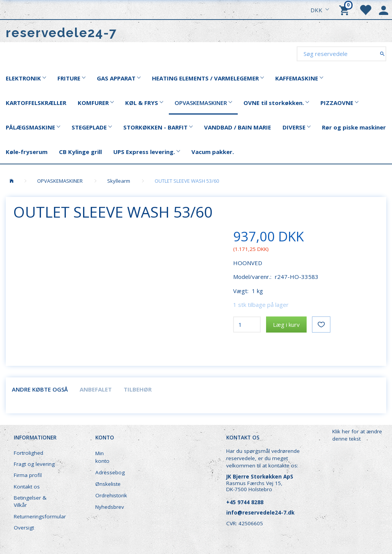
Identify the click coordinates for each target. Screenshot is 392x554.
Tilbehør (138, 389)
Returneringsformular (39, 516)
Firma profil (28, 475)
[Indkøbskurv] (345, 10)
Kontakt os (27, 487)
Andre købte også (40, 389)
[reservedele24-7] (61, 33)
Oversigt (24, 528)
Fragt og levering (34, 464)
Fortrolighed (29, 453)
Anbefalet (96, 389)
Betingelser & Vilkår (30, 501)
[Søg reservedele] (382, 53)
